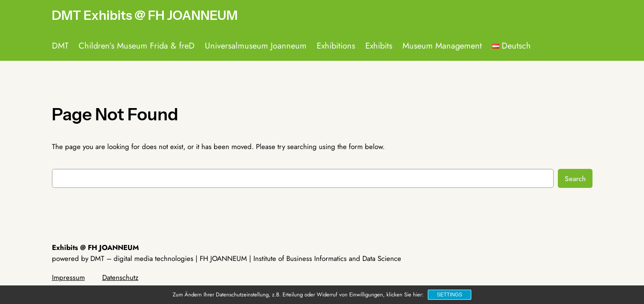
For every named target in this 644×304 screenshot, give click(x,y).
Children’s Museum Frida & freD (137, 46)
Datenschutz (120, 277)
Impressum (68, 277)
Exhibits (379, 46)
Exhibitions (336, 46)
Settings (449, 295)
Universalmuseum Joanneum (256, 46)
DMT (60, 46)
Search (575, 179)
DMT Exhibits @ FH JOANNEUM (145, 15)
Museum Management (442, 46)
